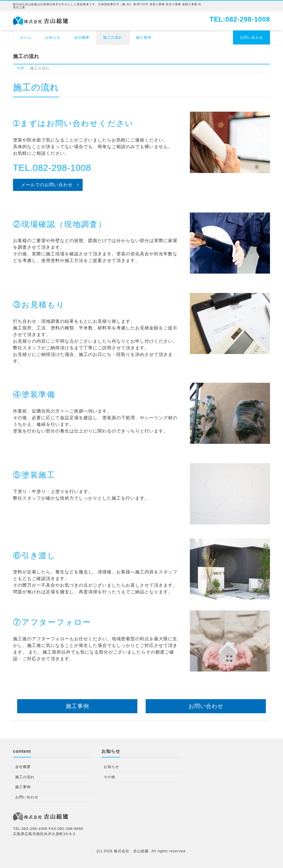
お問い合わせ (251, 37)
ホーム (26, 37)
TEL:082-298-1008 (240, 19)
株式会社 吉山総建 (131, 851)
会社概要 (82, 37)
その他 (109, 777)
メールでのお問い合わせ (47, 185)
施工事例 (144, 37)
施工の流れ (113, 37)
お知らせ (53, 37)
